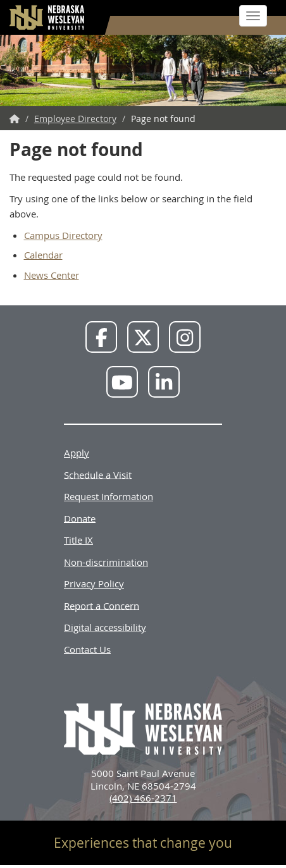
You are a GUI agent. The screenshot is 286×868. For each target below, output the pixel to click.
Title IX (78, 540)
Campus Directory (63, 235)
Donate (80, 518)
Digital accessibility (105, 627)
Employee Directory (75, 119)
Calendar (43, 255)
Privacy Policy (94, 584)
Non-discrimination (106, 561)
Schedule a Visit (98, 474)
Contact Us (87, 649)
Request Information (109, 496)
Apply (77, 453)
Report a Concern (102, 605)
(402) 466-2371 (143, 798)
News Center (52, 275)
